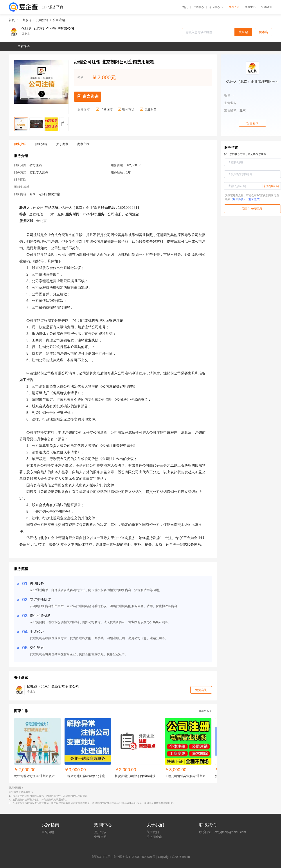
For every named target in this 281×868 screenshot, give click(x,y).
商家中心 (250, 7)
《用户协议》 (238, 199)
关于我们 (153, 832)
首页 (185, 7)
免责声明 (100, 837)
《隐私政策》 (254, 199)
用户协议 (100, 832)
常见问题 (48, 832)
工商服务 (25, 20)
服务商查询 (154, 837)
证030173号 (102, 857)
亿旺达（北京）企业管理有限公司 (48, 29)
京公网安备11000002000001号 (134, 857)
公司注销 (42, 20)
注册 (270, 7)
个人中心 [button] (216, 7)
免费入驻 (234, 7)
